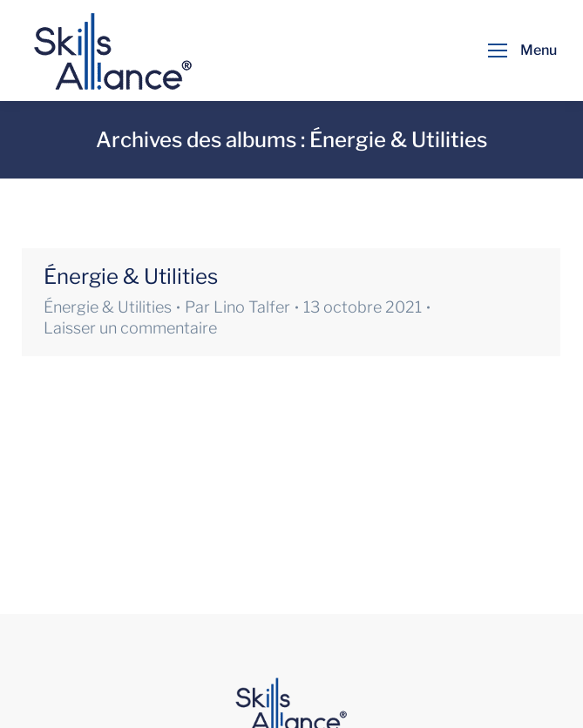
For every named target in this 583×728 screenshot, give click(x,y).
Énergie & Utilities (131, 276)
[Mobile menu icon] (518, 51)
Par (237, 307)
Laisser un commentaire (130, 328)
